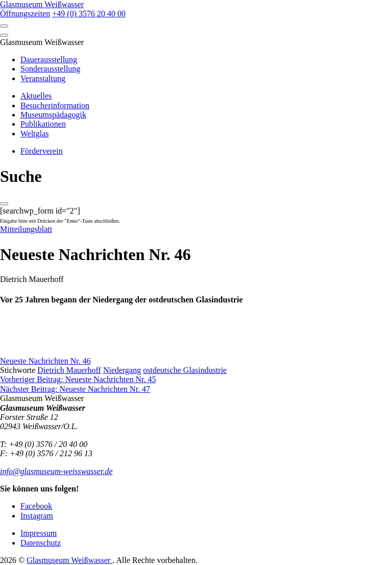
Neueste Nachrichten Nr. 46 (45, 361)
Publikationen (43, 124)
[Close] (4, 35)
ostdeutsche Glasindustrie (185, 370)
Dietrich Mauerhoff (69, 370)
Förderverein (42, 151)
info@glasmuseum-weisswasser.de (56, 471)
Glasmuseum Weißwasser (69, 560)
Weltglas (35, 134)
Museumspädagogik (53, 115)
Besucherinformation (55, 105)
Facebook (36, 506)
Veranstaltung (43, 78)
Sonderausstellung (50, 69)
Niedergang (122, 370)
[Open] (4, 26)
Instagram (37, 516)
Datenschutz (41, 543)
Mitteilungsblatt (26, 229)
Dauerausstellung (49, 60)
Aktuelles (36, 96)
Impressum (39, 533)
